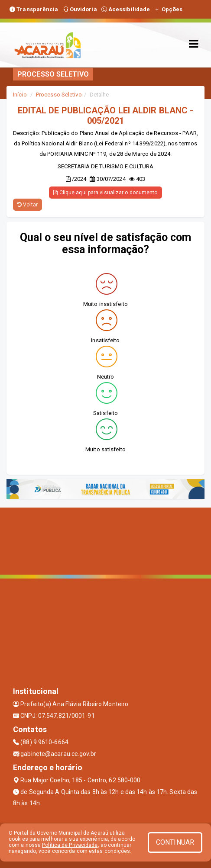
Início (20, 95)
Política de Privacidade (70, 845)
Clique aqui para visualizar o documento (105, 193)
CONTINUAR (175, 842)
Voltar (28, 205)
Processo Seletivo (59, 95)
